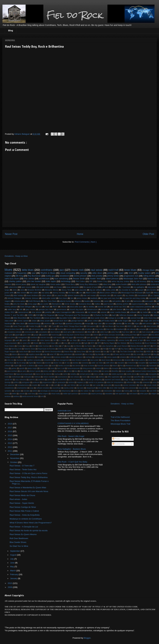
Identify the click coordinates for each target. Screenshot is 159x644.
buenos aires (153, 279)
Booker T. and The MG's (14, 315)
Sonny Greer (81, 352)
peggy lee (128, 380)
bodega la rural (114, 318)
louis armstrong (61, 279)
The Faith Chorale (126, 352)
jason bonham (12, 371)
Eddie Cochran (44, 346)
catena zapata (112, 357)
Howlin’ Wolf (95, 279)
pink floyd (59, 323)
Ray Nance (125, 349)
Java (69, 346)
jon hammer (59, 371)
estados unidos (43, 366)
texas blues (130, 270)
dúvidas (76, 363)
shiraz (142, 385)
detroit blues (9, 363)
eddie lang (12, 309)
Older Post (148, 234)
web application (121, 394)
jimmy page (32, 304)
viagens (8, 301)
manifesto (34, 338)
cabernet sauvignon (76, 357)
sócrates (27, 391)
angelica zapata (34, 354)
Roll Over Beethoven (19, 538)
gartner (14, 368)
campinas (142, 329)
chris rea (10, 360)
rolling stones (149, 276)
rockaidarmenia (23, 385)
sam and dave (84, 385)
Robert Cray (102, 281)
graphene (45, 335)
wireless (17, 396)
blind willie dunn (76, 307)
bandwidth (78, 354)
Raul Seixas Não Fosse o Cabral (24, 511)
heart (52, 368)
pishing (110, 273)
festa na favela (89, 366)
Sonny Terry (66, 290)
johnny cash (48, 371)
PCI (72, 349)
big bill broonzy (140, 281)
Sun (105, 352)
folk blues (143, 366)
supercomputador (11, 343)
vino (81, 293)
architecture (44, 279)
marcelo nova (45, 338)
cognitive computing (34, 360)
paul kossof (108, 304)
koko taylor (51, 281)
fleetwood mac (131, 366)
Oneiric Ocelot (63, 349)
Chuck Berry (70, 284)
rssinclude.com (64, 411)
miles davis (20, 323)
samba (119, 323)
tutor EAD (153, 391)
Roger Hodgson (10, 352)
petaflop (48, 312)
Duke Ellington (26, 307)
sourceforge (57, 388)
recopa (88, 323)
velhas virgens (43, 394)
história (98, 368)
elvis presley (97, 276)
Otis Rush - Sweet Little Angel (71, 436)
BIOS (93, 343)
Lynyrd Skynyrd (122, 346)
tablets (35, 391)
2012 (10, 447)
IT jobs (54, 326)
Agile (86, 343)
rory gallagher (139, 287)
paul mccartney (75, 380)
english (16, 366)
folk (21, 309)
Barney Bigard (109, 343)
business (97, 301)
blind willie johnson (139, 284)
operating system (150, 377)
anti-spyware (36, 329)
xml (42, 396)
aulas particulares (66, 354)
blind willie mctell (49, 298)
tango (7, 290)
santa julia (107, 385)
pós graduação (60, 382)
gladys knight (32, 368)
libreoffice (115, 371)
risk (54, 340)
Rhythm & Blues (48, 273)
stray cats (142, 388)
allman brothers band (12, 329)
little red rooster (90, 295)
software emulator (43, 388)
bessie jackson (50, 318)
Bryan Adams (9, 346)
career (106, 301)
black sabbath (82, 318)
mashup (57, 374)
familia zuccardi (64, 366)
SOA (131, 273)
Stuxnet (98, 352)
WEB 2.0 (130, 326)
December (15, 454)
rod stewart (92, 312)
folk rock (136, 332)
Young (7, 354)
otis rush (101, 338)
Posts (116, 439)
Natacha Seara (30, 349)
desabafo (128, 360)
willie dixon (97, 273)
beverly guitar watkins (74, 329)
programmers (47, 382)
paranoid (41, 380)
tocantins (98, 391)
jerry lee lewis (19, 304)
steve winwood (130, 388)
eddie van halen (97, 363)
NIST (148, 346)
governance (62, 309)
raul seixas (97, 270)
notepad (93, 377)
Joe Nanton (88, 346)
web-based (133, 394)
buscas (49, 357)
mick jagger (69, 338)
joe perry (23, 371)
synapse (18, 391)
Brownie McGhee (34, 290)
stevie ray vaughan (38, 284)
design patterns (140, 360)
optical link (8, 380)
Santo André (23, 352)
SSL (100, 326)
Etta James (29, 279)
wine (22, 290)
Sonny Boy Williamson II (89, 284)
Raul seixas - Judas (18, 499)
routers (43, 385)
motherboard (16, 377)
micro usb (97, 374)
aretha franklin (121, 284)
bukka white (110, 290)
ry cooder (63, 340)
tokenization (108, 391)
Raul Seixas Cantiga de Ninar (23, 507)
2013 (10, 443)
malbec (98, 304)
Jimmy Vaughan (143, 315)
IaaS (114, 315)
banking (61, 329)
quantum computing (74, 323)
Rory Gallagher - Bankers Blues (72, 449)
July (12, 559)
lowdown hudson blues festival (146, 371)
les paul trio (59, 295)
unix (60, 343)
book (22, 357)
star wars (80, 388)
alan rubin (140, 326)
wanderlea (84, 394)
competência (48, 360)
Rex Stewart (136, 349)
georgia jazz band (46, 309)
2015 (10, 435)
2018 (10, 424)
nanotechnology (34, 323)
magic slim (136, 321)
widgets (154, 394)
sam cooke (97, 385)
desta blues (152, 360)
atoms (46, 329)
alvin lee (26, 329)
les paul (115, 287)
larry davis (84, 371)
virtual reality (56, 394)
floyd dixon (126, 332)
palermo (32, 380)
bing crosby (99, 329)
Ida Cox (39, 307)
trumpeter (143, 391)
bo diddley (90, 307)
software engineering (107, 340)
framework (153, 366)
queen (25, 340)
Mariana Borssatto (137, 346)
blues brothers (32, 295)
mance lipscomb (140, 309)
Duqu (27, 346)
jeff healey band (108, 321)
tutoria (7, 394)
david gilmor (68, 332)
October (14, 462)
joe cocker (44, 304)
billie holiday (18, 295)
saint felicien (71, 385)
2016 (10, 431)
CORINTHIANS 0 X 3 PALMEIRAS (73, 423)
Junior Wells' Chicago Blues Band (71, 326)
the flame (72, 293)
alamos (15, 354)
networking (80, 338)
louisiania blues (85, 304)
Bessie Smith (79, 279)
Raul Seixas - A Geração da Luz (24, 527)
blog (155, 354)
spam (121, 273)
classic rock (77, 270)
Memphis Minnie (52, 290)
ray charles (130, 295)
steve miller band (116, 388)
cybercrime (13, 287)
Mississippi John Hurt (133, 279)
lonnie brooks (70, 304)
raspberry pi (81, 382)
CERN (30, 315)
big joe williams (96, 290)
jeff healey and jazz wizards (111, 335)
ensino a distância (28, 366)
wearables (109, 394)
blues (8, 270)
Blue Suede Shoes (18, 542)
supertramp (152, 388)
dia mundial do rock (127, 290)
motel (7, 377)
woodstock (64, 276)
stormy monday (59, 293)
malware (8, 273)
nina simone (37, 312)
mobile (106, 374)
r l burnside (126, 287)
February (15, 574)
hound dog (55, 335)
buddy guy (50, 276)
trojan (137, 323)
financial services (103, 366)
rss (50, 385)
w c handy (155, 295)
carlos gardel (99, 357)
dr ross (67, 363)
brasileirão (31, 357)
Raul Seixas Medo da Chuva (22, 495)
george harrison (78, 321)
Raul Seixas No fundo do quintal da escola (28, 531)
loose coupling (127, 371)
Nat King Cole (16, 349)
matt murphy (57, 338)
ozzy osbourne (21, 380)
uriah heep (31, 394)
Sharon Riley (69, 352)
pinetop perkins (122, 304)
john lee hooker (34, 281)
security (84, 273)
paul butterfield (61, 380)
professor (36, 382)
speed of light (138, 340)
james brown (82, 298)
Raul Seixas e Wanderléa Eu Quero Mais (28, 488)
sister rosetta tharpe (118, 312)
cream (34, 321)
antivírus (78, 301)
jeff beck (105, 287)
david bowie (106, 360)
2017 (10, 428)
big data (98, 354)
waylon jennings (97, 394)
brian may (110, 329)
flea (122, 366)
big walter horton (66, 318)
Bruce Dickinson (151, 343)
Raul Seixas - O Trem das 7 (22, 466)
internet (96, 335)
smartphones (9, 388)
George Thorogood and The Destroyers (74, 315)
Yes (155, 352)
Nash (6, 349)
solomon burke (124, 340)
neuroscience (63, 377)
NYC (155, 346)
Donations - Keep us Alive (16, 256)
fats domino (77, 366)
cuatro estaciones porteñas (141, 307)
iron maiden (150, 368)
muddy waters (144, 273)
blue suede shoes (98, 318)
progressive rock (131, 276)
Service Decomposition (53, 352)
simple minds (152, 385)
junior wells (9, 293)
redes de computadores (115, 382)
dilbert (90, 332)
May (12, 567)
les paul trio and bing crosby (134, 298)
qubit (17, 340)
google (36, 335)
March (13, 571)
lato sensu (105, 371)
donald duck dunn (61, 321)
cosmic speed (23, 321)
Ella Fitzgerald (49, 315)
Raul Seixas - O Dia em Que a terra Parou (28, 473)
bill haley (107, 354)
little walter (34, 293)
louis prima (11, 338)
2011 (10, 451)
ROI (110, 349)
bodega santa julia (11, 357)
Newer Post (11, 234)
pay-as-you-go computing (92, 380)
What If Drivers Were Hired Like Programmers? (31, 523)
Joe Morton (77, 346)
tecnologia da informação (49, 391)
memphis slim (105, 295)
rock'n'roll (113, 270)
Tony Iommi (120, 326)
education (121, 363)
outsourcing (111, 338)
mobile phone (131, 374)
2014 (10, 439)
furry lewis (63, 298)
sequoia (117, 385)
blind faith (147, 354)
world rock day (76, 343)
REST (55, 307)
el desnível (131, 363)
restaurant (146, 382)
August (14, 555)
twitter (14, 394)
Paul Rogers (96, 349)
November (15, 458)
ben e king (89, 354)
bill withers (88, 329)
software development (88, 340)
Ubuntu (64, 307)
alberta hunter (65, 301)
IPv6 (43, 326)
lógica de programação (25, 374)
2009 (10, 587)
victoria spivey (20, 301)
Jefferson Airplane (126, 315)
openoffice (137, 377)
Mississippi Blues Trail (120, 424)
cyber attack (46, 295)
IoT (63, 346)
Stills (90, 352)
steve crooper (151, 340)
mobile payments (118, 374)
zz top (154, 312)
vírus (66, 343)
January (14, 578)
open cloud (127, 377)
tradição (118, 391)
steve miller (102, 388)
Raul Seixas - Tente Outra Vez (23, 469)
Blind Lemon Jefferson (109, 293)
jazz (62, 270)
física (6, 368)
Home (80, 234)
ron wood (109, 323)
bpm (125, 318)
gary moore (31, 309)
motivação (27, 377)
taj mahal (144, 312)
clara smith (9, 321)
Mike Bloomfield (20, 318)
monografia (153, 374)
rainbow (71, 382)
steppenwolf (91, 388)
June (13, 563)
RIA (104, 349)
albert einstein (152, 326)
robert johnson (112, 279)
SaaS (148, 293)
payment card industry (113, 380)
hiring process (88, 368)
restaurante (80, 312)
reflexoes (130, 382)
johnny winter (113, 276)
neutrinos (48, 323)
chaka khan (144, 357)
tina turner (152, 304)
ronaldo (35, 385)
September (15, 551)
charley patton (15, 281)
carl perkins (117, 301)
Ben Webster (122, 343)
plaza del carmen (140, 338)
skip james (152, 287)
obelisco (102, 377)
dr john (127, 301)
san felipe (73, 340)
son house (58, 287)
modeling (142, 374)
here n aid (61, 368)
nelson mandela (49, 377)
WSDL (149, 352)
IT (48, 326)
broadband (120, 329)
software (133, 312)
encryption (142, 363)
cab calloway (131, 329)
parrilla (50, 380)
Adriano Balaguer (14, 298)
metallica (73, 374)
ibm (72, 298)
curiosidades (43, 332)
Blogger (87, 638)
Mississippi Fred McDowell (132, 293)
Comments (118, 444)
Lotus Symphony (108, 346)
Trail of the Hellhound (120, 417)
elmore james (21, 284)
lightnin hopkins (74, 295)
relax (138, 382)
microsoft (153, 298)
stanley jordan (69, 388)
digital (31, 363)
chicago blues (149, 270)
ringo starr (98, 323)
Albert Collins (91, 293)
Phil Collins (80, 281)
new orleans (75, 377)
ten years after (25, 343)
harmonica (138, 301)
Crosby (20, 346)
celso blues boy (150, 318)
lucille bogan (123, 321)
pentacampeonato (125, 338)
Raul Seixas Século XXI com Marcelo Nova (29, 491)
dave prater (94, 360)
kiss (76, 371)
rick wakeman (10, 385)
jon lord (69, 371)
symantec (8, 391)
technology (66, 281)
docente (48, 363)
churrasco (20, 360)
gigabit (18, 335)
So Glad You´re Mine (19, 546)
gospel (141, 290)
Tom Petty (140, 352)
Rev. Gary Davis (50, 301)
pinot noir (147, 380)
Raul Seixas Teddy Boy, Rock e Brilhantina (28, 477)
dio (96, 332)
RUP (116, 349)
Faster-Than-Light (20, 326)
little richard (22, 293)
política (16, 382)
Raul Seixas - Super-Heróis (22, 503)
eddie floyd (115, 332)
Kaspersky (22, 273)
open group (91, 338)
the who (128, 323)
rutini (62, 385)
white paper (144, 394)
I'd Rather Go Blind (101, 315)
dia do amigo (21, 363)
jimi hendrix (152, 290)
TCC (111, 352)
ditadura (39, 363)
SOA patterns (91, 326)
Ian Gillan (55, 346)
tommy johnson (11, 307)
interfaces (125, 368)
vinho (15, 290)
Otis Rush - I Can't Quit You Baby (72, 462)
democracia (117, 360)
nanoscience (23, 312)
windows (8, 396)
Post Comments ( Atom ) (86, 242)
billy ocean (137, 354)
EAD (34, 346)
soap (32, 388)
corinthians (47, 270)
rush (55, 385)
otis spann (118, 295)
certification (133, 357)
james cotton (93, 321)
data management (62, 360)
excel (53, 366)
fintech (115, 366)
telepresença (66, 391)
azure (53, 329)
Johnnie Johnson (32, 298)
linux (128, 309)
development (80, 332)
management (23, 338)
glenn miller (27, 335)
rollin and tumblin (43, 287)
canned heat (135, 318)
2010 (10, 583)
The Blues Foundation (120, 420)
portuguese (26, 382)
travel (135, 391)
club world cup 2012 (118, 307)
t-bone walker (55, 284)
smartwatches (22, 388)
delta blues (28, 270)
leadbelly (94, 298)
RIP (91, 281)
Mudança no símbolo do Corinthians (26, 519)
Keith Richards (35, 301)
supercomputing (138, 304)
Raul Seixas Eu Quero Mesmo (23, 534)
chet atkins (155, 357)
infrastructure (92, 309)
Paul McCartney (83, 349)
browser (40, 357)
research (33, 340)
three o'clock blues (48, 343)
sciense (104, 312)
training (127, 391)
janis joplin (149, 301)
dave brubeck (55, 332)
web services (148, 323)
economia (85, 363)
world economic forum (30, 396)
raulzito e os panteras (96, 382)
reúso (155, 382)
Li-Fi (97, 346)
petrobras (138, 380)
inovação (115, 368)
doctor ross (58, 363)
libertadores (57, 304)
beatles (87, 301)
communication (30, 332)
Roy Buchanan (34, 276)
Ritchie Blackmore (150, 349)
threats (36, 343)
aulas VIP (53, 354)
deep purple (45, 321)
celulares (123, 357)
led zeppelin (144, 335)
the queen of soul (90, 287)
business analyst (60, 357)
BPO (99, 343)
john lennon (118, 309)
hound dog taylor (77, 309)
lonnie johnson (80, 276)
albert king (107, 284)
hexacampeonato (74, 368)
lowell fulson (9, 374)
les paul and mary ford (110, 298)
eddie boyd (104, 332)
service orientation (130, 385)
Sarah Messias (36, 352)
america (23, 354)
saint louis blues (12, 279)
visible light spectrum (70, 394)
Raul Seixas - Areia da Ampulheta (25, 515)
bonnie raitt (102, 307)
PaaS (47, 307)
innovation (105, 309)
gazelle (22, 368)
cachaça (89, 357)
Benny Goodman (136, 343)
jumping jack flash (130, 335)
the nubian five (86, 391)
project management (63, 312)
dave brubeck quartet (80, 360)
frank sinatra (146, 332)
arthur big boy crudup (120, 281)
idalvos (106, 368)
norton (85, 377)
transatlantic (143, 295)
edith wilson (110, 363)
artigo (45, 354)
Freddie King (33, 326)
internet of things (137, 368)
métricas (37, 377)
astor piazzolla (81, 290)
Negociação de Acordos (46, 349)
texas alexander (73, 287)
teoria (76, 391)
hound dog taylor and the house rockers (76, 335)
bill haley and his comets (122, 354)
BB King (19, 276)
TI (116, 352)
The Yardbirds (35, 318)
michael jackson (85, 374)
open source (26, 287)
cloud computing (68, 273)
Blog (11, 31)
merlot (65, 374)
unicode (22, 394)
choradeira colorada (14, 332)
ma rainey (45, 293)
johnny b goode (35, 371)
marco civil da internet (44, 374)
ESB (38, 315)
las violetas (95, 371)
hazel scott (44, 368)
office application (114, 377)
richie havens (45, 340)
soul (34, 273)
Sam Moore (109, 326)
